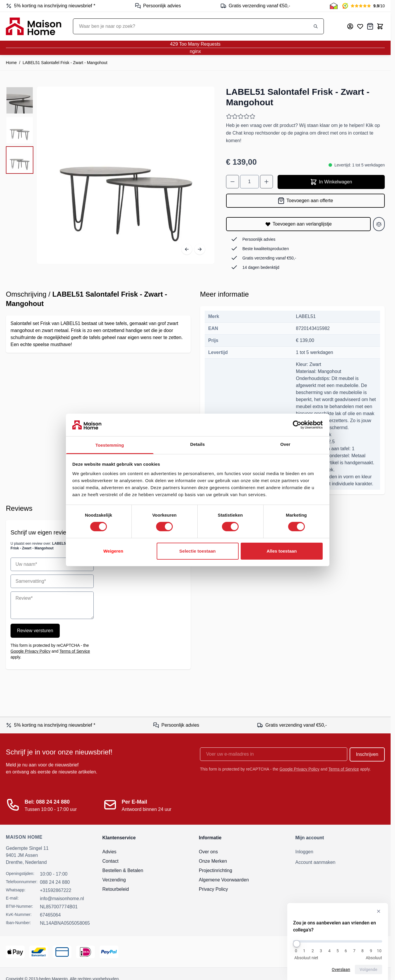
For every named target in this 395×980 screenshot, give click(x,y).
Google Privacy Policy (30, 651)
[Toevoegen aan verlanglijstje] (298, 224)
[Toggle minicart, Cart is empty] (380, 26)
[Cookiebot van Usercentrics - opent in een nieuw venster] (297, 425)
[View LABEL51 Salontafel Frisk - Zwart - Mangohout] (20, 100)
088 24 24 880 (55, 882)
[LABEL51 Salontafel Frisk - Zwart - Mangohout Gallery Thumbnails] (20, 130)
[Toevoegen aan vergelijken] (379, 224)
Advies (110, 852)
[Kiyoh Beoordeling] (364, 6)
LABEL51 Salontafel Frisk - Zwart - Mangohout (65, 63)
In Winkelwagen (331, 182)
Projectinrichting (216, 870)
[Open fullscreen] (126, 175)
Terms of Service (75, 651)
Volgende (369, 969)
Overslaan (341, 969)
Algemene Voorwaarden (224, 880)
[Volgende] (200, 249)
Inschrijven (367, 754)
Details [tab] (198, 444)
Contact (111, 861)
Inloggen (304, 852)
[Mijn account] (350, 26)
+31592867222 (55, 890)
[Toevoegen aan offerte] (305, 201)
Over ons (208, 852)
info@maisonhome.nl (62, 899)
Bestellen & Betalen (123, 870)
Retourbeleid (116, 889)
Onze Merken (213, 861)
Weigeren (113, 551)
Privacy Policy (213, 889)
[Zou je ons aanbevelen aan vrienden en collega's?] (338, 941)
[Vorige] (187, 249)
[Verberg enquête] (379, 911)
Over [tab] (285, 444)
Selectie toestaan (197, 551)
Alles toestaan (282, 551)
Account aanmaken (316, 862)
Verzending (114, 880)
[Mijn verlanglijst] (360, 26)
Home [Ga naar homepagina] (11, 63)
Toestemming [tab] (110, 445)
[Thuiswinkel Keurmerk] (334, 6)
